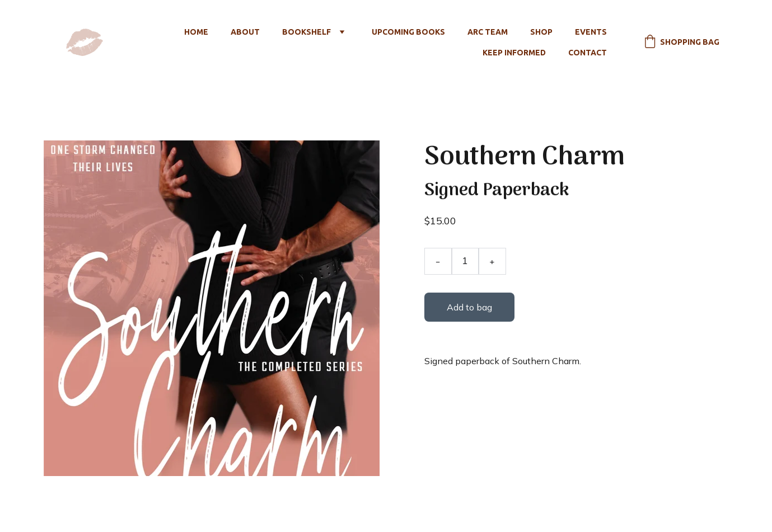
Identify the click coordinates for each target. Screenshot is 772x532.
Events (591, 32)
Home (196, 32)
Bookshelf (307, 32)
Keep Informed (514, 53)
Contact (588, 53)
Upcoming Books (408, 32)
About (245, 32)
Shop (541, 32)
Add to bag (469, 307)
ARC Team (488, 32)
